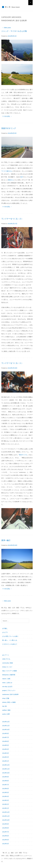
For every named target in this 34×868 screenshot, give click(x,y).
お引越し (5, 628)
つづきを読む (7, 116)
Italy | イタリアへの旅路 (10, 671)
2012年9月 (6, 824)
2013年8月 (6, 781)
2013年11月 (6, 769)
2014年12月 (6, 722)
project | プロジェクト (9, 690)
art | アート (6, 655)
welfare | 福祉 (6, 710)
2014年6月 (6, 741)
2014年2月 (6, 757)
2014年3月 (6, 753)
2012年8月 (6, 828)
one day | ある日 (7, 687)
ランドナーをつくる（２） (12, 219)
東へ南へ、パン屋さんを (10, 640)
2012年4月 (6, 844)
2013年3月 (6, 800)
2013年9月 (6, 777)
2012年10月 (6, 820)
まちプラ (5, 632)
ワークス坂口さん (7, 171)
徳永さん (11, 180)
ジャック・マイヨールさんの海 (14, 31)
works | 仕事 (6, 714)
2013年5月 (6, 792)
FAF (22, 177)
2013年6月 (6, 789)
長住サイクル (23, 455)
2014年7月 (6, 737)
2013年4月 (6, 796)
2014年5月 (6, 745)
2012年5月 (6, 840)
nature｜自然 (6, 679)
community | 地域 (7, 663)
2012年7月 (6, 832)
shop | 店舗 (6, 698)
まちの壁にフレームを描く (10, 636)
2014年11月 (6, 726)
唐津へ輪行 (6, 540)
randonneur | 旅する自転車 (10, 694)
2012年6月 (6, 836)
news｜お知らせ (7, 683)
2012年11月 (6, 816)
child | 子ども (6, 659)
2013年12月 (6, 765)
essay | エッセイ (7, 667)
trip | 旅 (4, 706)
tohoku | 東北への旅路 (9, 702)
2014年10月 (6, 730)
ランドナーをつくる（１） (12, 363)
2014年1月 (6, 761)
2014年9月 (6, 733)
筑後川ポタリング (9, 128)
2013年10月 (6, 773)
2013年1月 (6, 808)
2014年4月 (6, 749)
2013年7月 (6, 785)
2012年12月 (6, 812)
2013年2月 (6, 804)
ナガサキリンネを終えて (10, 644)
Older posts (6, 28)
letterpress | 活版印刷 (9, 675)
